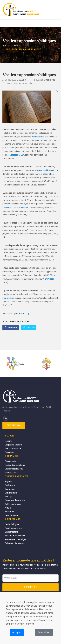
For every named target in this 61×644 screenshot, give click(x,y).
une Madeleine (38, 137)
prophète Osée (8, 298)
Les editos (9, 452)
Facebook (11, 327)
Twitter (29, 327)
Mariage (8, 496)
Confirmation (11, 493)
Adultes (8, 508)
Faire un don (14, 425)
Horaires (9, 441)
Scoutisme (10, 511)
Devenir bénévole (12, 532)
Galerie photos (11, 472)
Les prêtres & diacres (14, 445)
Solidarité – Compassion (16, 543)
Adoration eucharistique (15, 539)
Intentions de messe (14, 528)
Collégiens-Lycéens (13, 504)
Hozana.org (24, 313)
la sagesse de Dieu (17, 155)
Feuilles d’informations (15, 465)
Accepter (17, 632)
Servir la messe (12, 515)
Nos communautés (13, 448)
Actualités (20, 46)
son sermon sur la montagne (15, 207)
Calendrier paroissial (14, 469)
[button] (57, 5)
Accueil (7, 46)
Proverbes (50, 279)
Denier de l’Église (12, 524)
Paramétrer (44, 632)
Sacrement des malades (15, 500)
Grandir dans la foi (17, 476)
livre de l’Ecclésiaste (44, 170)
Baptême (9, 481)
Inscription (31, 587)
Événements (10, 461)
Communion (10, 489)
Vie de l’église (12, 519)
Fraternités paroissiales (15, 535)
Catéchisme (10, 485)
